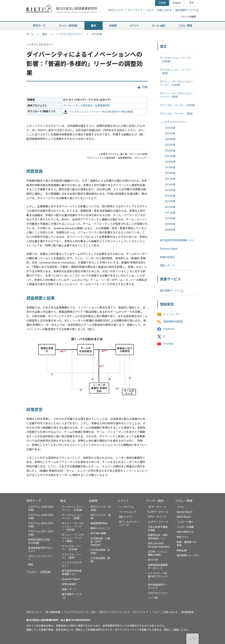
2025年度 (170, 134)
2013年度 (170, 201)
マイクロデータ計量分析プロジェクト (158, 576)
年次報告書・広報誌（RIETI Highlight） (100, 542)
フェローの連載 (185, 527)
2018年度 (170, 173)
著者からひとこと (100, 528)
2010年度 (170, 218)
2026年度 (170, 128)
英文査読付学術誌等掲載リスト (177, 240)
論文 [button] (94, 26)
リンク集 (153, 598)
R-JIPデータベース (158, 512)
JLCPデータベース (158, 522)
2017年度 (170, 179)
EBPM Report (184, 517)
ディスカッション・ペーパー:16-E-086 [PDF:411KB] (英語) (101, 112)
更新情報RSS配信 (173, 322)
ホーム (30, 34)
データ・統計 (155, 501)
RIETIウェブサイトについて (115, 612)
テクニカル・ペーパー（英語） (177, 114)
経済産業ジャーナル (188, 555)
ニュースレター (172, 314)
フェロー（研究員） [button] (68, 26)
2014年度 (170, 196)
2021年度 (170, 156)
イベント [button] (134, 26)
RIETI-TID (153, 560)
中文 (192, 3)
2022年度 (170, 151)
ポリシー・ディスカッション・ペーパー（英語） (73, 538)
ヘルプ (150, 10)
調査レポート (167, 265)
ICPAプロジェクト (158, 593)
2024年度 (170, 139)
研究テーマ (34, 501)
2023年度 (170, 145)
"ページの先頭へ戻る (192, 639)
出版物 (93, 501)
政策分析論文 (167, 257)
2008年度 (170, 230)
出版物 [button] (113, 26)
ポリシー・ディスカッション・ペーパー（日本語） (73, 526)
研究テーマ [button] (39, 26)
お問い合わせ (164, 10)
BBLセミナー (126, 517)
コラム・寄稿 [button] (185, 26)
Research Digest (169, 249)
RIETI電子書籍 (98, 533)
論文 (45, 34)
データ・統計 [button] (159, 26)
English (177, 3)
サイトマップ (135, 10)
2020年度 (170, 162)
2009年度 (170, 224)
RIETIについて (116, 10)
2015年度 (170, 190)
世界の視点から (185, 532)
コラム (180, 507)
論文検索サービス (187, 10)
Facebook (169, 329)
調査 (31, 564)
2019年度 (170, 167)
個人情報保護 (53, 612)
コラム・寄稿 (184, 501)
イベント (123, 501)
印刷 (145, 87)
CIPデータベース (157, 517)
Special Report (185, 512)
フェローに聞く (185, 522)
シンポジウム (127, 507)
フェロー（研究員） (40, 572)
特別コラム (183, 537)
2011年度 (170, 213)
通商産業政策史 (99, 523)
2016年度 (97, 34)
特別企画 (182, 550)
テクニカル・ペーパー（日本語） (178, 105)
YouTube (168, 344)
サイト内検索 (189, 17)
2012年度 (170, 207)
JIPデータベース (157, 507)
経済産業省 (188, 612)
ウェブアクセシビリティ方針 (80, 612)
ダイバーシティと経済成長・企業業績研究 (86, 106)
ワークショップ (128, 512)
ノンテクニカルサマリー (69, 34)
